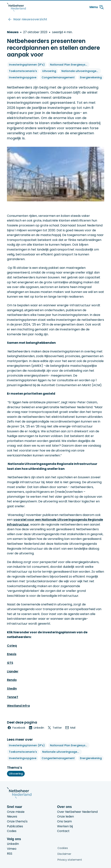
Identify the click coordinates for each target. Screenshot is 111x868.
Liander (13, 671)
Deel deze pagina (22, 722)
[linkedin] (36, 728)
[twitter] (54, 728)
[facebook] (16, 728)
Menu (97, 7)
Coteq (12, 646)
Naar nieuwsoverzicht (30, 19)
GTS (10, 663)
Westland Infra (18, 706)
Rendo (12, 680)
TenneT (13, 697)
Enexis (12, 654)
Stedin (12, 689)
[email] (70, 728)
